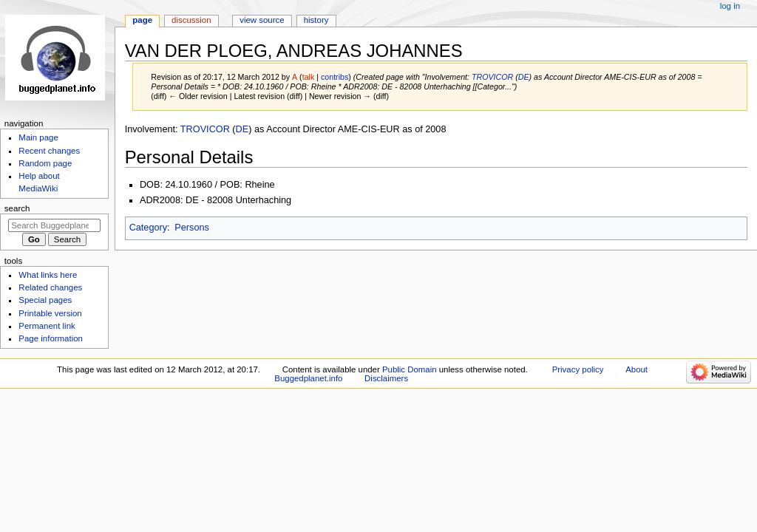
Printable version (50, 313)
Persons (192, 228)
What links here (48, 275)
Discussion (191, 20)
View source (262, 20)
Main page (38, 137)
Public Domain (410, 369)
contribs (335, 77)
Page (142, 20)
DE (524, 77)
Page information (51, 338)
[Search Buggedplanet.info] (54, 225)
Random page (45, 163)
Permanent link (47, 326)
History (316, 20)
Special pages (45, 300)
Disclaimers (386, 378)
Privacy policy (578, 369)
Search (17, 208)
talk (309, 77)
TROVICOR (492, 77)
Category (148, 228)
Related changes (50, 287)
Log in (730, 6)
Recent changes (49, 151)
